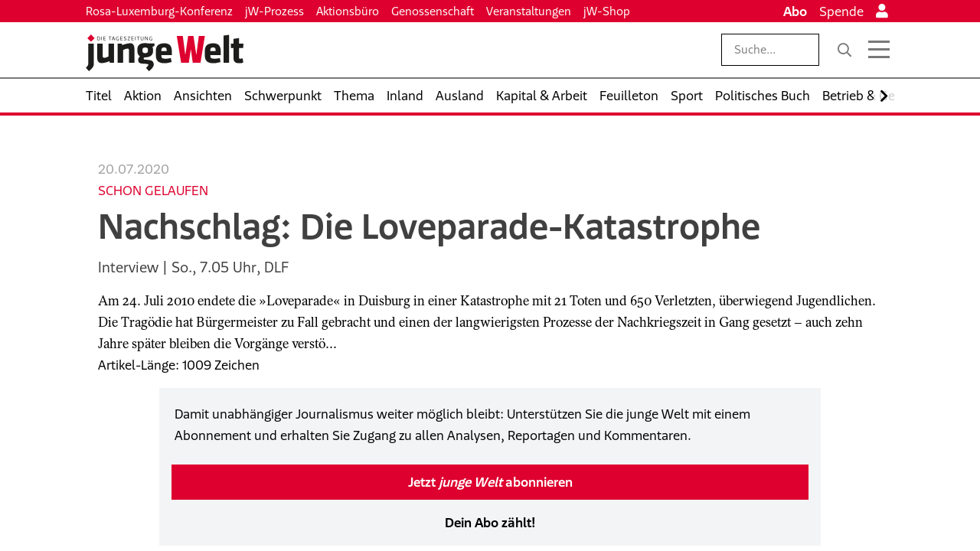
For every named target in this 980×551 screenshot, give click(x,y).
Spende (841, 11)
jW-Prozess (274, 11)
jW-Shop (607, 11)
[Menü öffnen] (879, 50)
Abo (795, 11)
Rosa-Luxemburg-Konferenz (159, 11)
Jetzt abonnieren (490, 482)
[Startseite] (165, 53)
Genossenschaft (433, 11)
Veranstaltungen (529, 11)
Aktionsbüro (348, 11)
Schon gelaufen (153, 191)
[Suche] (844, 50)
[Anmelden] (882, 11)
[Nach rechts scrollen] (884, 96)
